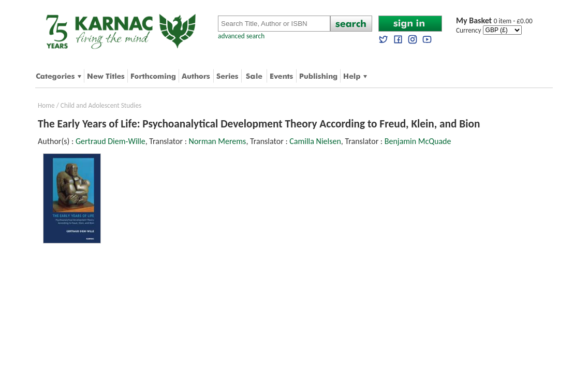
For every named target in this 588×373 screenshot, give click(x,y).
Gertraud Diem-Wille (111, 141)
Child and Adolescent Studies (101, 105)
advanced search (241, 36)
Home (46, 105)
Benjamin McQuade (418, 141)
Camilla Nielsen (315, 141)
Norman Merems (218, 141)
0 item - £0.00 (494, 21)
